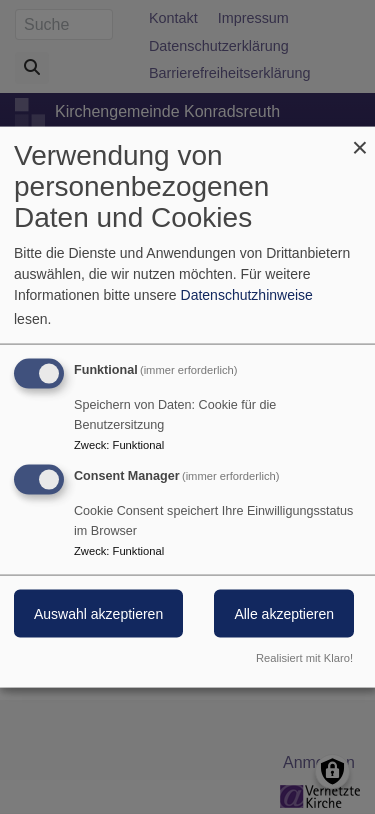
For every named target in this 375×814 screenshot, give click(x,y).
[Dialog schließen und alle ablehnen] (360, 139)
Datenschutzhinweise (247, 295)
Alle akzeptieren (284, 614)
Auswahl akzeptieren (98, 614)
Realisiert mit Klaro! (304, 657)
